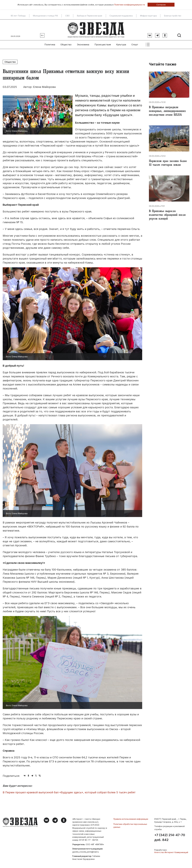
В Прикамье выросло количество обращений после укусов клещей (167, 215)
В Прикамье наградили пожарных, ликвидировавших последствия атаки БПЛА (167, 111)
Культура (121, 45)
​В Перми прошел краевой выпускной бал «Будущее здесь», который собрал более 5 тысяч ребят (69, 792)
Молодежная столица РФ (45, 16)
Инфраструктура (148, 16)
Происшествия (103, 45)
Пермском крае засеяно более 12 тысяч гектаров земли (168, 163)
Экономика (83, 45)
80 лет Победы (18, 16)
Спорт (135, 45)
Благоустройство (173, 16)
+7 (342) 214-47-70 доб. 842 (170, 837)
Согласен (161, 5)
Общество (66, 45)
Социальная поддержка (121, 16)
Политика (50, 45)
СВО (67, 16)
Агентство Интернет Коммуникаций (171, 852)
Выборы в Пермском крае (90, 16)
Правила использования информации (131, 819)
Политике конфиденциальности (129, 5)
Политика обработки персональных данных (130, 826)
